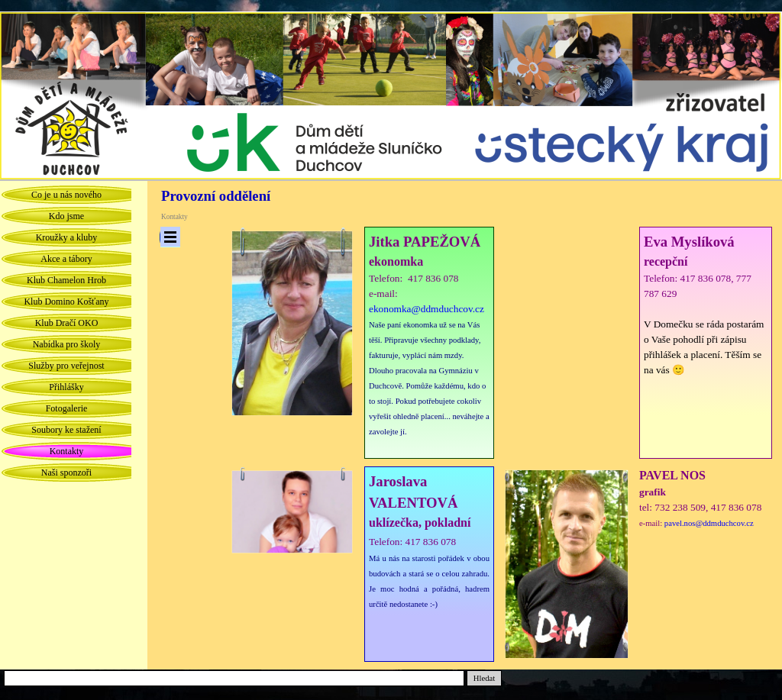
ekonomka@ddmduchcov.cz (427, 309)
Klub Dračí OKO (67, 323)
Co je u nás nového (66, 195)
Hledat (484, 678)
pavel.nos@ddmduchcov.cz (709, 523)
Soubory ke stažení (66, 430)
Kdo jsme (66, 216)
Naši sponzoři (66, 473)
